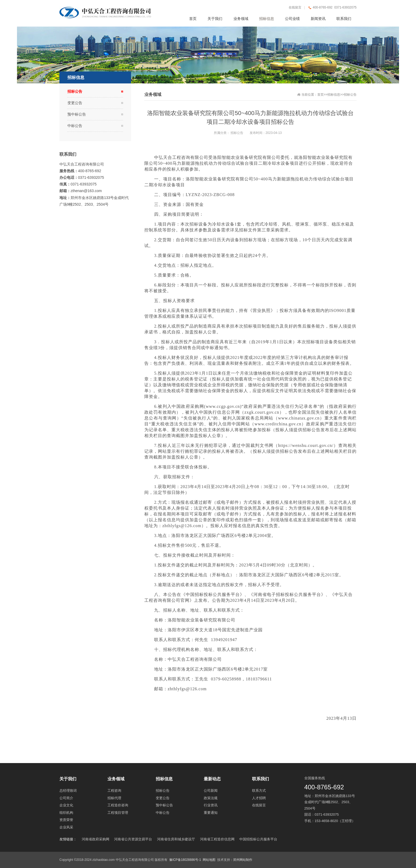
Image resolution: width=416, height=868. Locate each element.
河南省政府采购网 (96, 839)
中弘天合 (163, 157)
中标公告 (75, 126)
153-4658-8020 (326, 821)
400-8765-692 (324, 787)
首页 (320, 95)
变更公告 (75, 103)
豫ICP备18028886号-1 (185, 860)
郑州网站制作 (243, 860)
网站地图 (209, 860)
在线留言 (295, 7)
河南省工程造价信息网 (217, 839)
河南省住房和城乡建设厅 (176, 839)
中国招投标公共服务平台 (258, 839)
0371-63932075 (327, 814)
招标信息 (334, 95)
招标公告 (350, 95)
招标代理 (172, 649)
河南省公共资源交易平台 (133, 839)
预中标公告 (77, 114)
